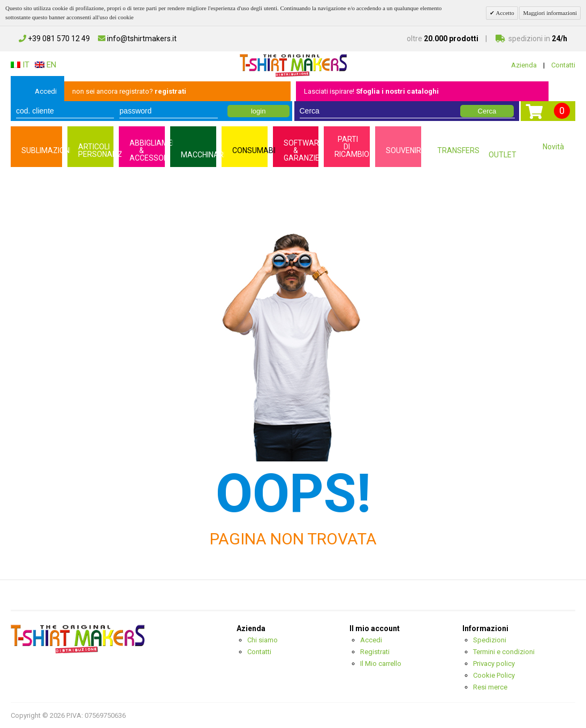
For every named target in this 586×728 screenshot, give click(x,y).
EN (45, 65)
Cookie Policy (494, 675)
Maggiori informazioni (550, 13)
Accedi (46, 91)
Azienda (524, 65)
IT (20, 65)
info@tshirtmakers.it (137, 39)
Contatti (563, 65)
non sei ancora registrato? (129, 91)
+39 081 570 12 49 (54, 39)
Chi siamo (262, 640)
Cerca (487, 111)
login (258, 111)
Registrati (375, 652)
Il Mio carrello (381, 663)
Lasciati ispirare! (371, 91)
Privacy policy (494, 663)
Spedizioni (490, 640)
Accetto (504, 13)
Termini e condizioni (504, 652)
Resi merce (490, 687)
